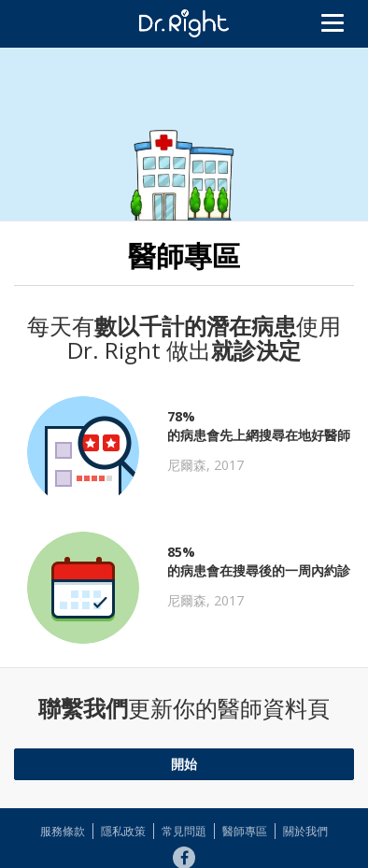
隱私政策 (123, 831)
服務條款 (63, 831)
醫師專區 (245, 831)
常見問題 (184, 831)
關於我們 (305, 831)
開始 (184, 764)
